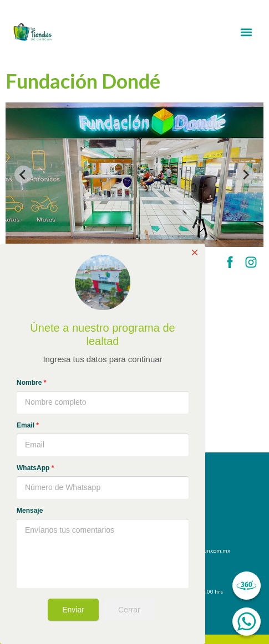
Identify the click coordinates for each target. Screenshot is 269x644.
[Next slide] (246, 174)
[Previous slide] (23, 174)
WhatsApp (35, 468)
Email (28, 425)
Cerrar (129, 610)
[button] (247, 32)
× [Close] (195, 253)
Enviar (73, 610)
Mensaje (30, 511)
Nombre (31, 383)
